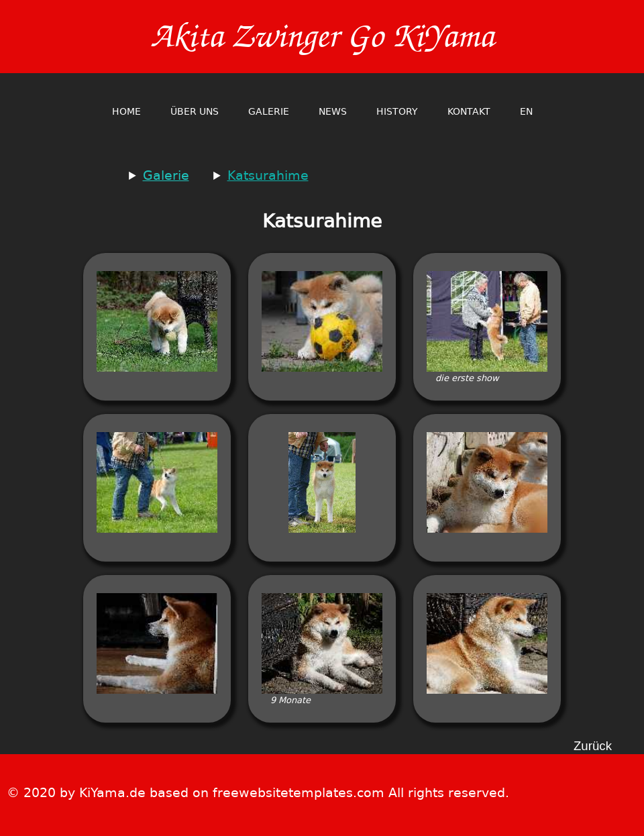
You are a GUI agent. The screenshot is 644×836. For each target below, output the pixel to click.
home (126, 111)
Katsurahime (268, 175)
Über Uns (195, 111)
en (526, 111)
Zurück (593, 746)
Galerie (269, 111)
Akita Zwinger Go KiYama (322, 37)
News (333, 111)
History (397, 111)
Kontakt (469, 111)
